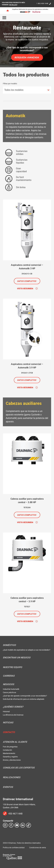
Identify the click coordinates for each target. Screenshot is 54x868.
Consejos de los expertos (19, 768)
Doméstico (9, 645)
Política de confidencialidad (14, 848)
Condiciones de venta (38, 848)
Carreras (9, 676)
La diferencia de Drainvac (13, 715)
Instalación (7, 750)
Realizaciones (12, 777)
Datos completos (27, 281)
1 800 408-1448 (42, 4)
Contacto (9, 732)
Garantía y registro (10, 757)
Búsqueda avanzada (27, 58)
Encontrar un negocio (17, 658)
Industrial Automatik (11, 689)
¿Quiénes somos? (13, 707)
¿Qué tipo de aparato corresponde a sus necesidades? (25, 696)
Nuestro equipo (12, 667)
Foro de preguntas (10, 747)
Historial (6, 712)
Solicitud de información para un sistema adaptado (24, 699)
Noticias (8, 723)
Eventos (8, 787)
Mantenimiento (9, 753)
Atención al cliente (15, 742)
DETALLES (13, 5)
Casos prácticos (10, 692)
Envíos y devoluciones (12, 760)
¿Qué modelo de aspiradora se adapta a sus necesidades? (27, 650)
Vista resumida (25, 289)
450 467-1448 (15, 814)
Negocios (8, 684)
